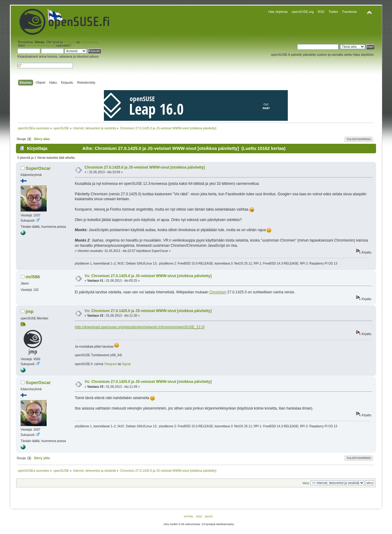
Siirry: (306, 483)
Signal (126, 364)
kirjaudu (70, 42)
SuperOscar (38, 168)
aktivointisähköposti (40, 45)
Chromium (218, 292)
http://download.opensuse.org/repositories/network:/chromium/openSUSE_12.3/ (140, 327)
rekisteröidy (89, 42)
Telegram (110, 364)
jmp (30, 311)
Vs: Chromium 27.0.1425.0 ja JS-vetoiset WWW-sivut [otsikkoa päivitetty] (148, 276)
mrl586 (33, 277)
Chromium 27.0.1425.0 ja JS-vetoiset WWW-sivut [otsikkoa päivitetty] (145, 167)
